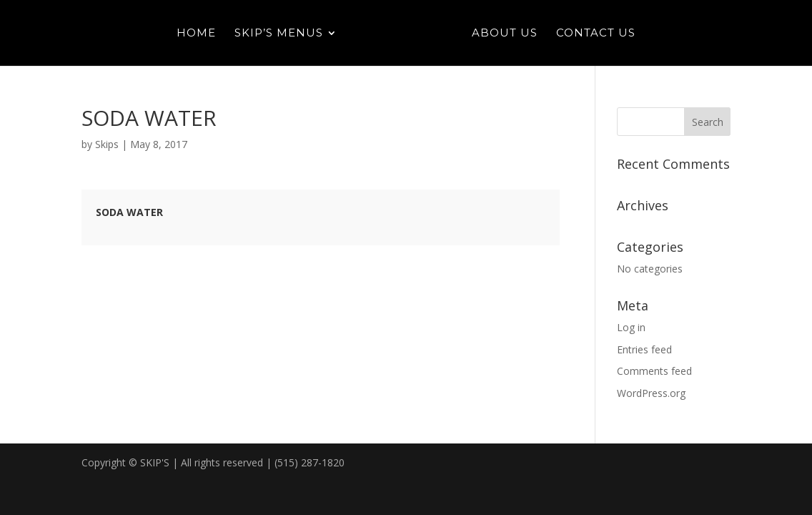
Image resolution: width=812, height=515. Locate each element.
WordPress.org (651, 393)
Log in (631, 327)
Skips (107, 144)
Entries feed (644, 349)
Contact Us (596, 34)
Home (196, 34)
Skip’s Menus (279, 34)
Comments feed (654, 371)
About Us (505, 34)
